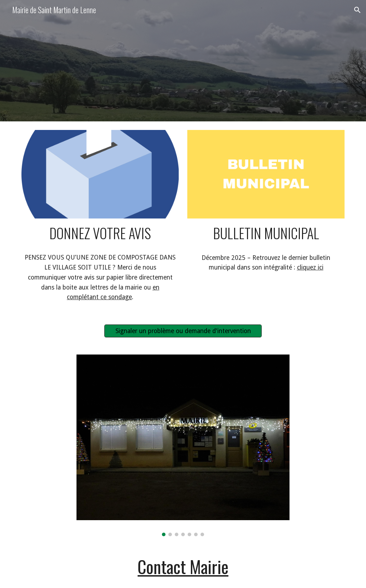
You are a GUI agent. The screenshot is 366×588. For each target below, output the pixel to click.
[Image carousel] (183, 445)
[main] (100, 233)
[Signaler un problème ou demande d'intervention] (183, 331)
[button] (357, 10)
